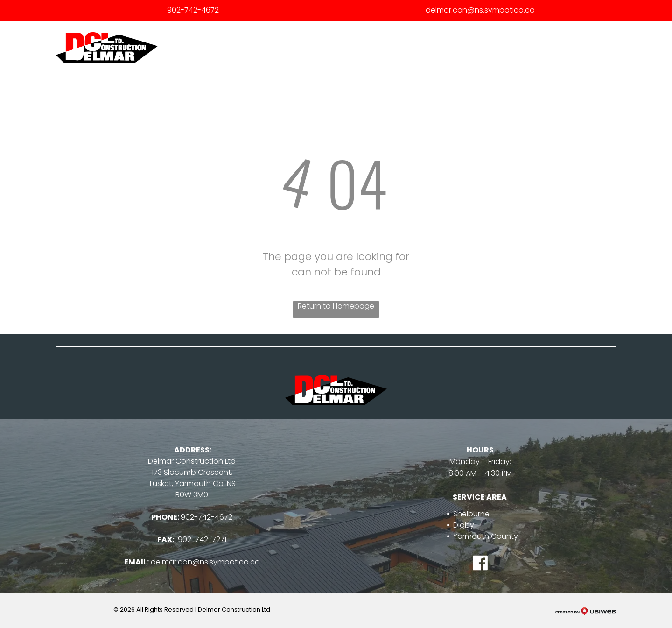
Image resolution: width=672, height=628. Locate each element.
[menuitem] (354, 48)
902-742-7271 (202, 540)
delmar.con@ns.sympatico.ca (480, 10)
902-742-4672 (193, 10)
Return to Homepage (336, 306)
